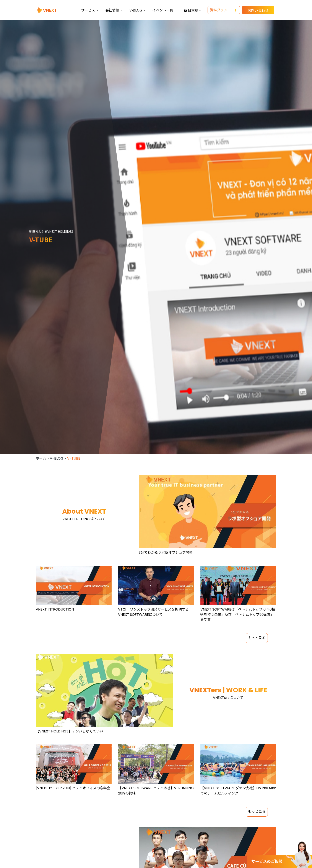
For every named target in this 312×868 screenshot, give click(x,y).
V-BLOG (57, 458)
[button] (90, 10)
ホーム (41, 458)
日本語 (193, 10)
